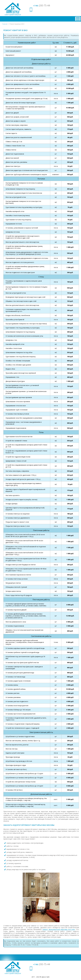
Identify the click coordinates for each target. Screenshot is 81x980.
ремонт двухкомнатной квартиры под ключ (59, 929)
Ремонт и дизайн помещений (13, 15)
